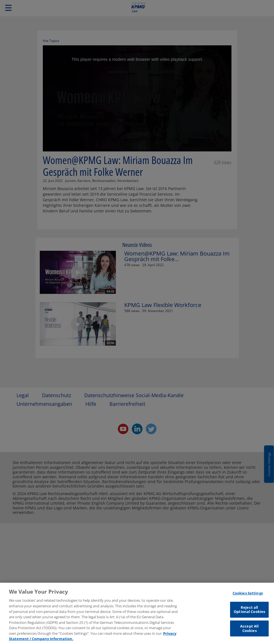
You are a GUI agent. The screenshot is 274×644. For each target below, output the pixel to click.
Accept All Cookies (249, 631)
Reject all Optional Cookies (249, 612)
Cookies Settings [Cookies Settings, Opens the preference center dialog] (248, 596)
